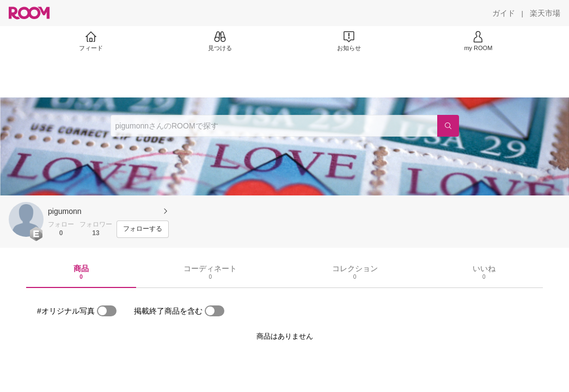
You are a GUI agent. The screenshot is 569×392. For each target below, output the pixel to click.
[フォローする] (143, 229)
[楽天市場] (545, 13)
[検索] (448, 126)
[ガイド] (504, 13)
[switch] (107, 311)
